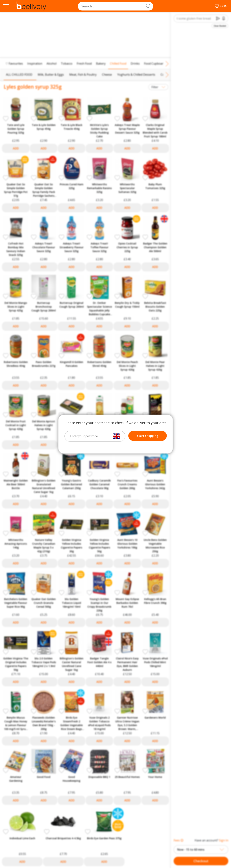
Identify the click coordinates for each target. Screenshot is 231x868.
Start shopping (148, 436)
